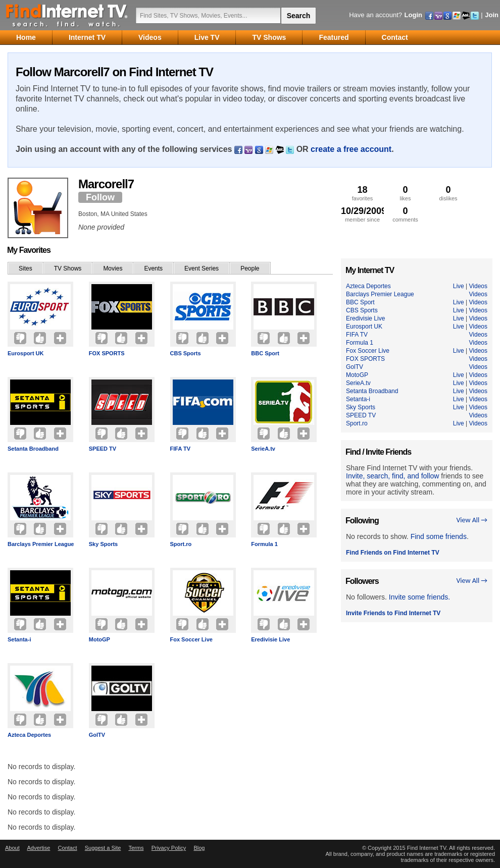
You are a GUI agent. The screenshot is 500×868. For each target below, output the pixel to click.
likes (405, 193)
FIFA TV (181, 449)
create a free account (351, 149)
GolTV (97, 735)
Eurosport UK (26, 353)
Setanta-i (19, 639)
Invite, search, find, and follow (392, 476)
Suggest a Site (103, 848)
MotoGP (99, 639)
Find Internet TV (67, 15)
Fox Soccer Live (191, 639)
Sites (26, 268)
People (250, 268)
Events (153, 268)
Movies (113, 268)
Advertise (38, 848)
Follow (100, 197)
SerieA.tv (263, 449)
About (12, 848)
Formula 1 (264, 544)
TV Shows (68, 268)
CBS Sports (186, 353)
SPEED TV (103, 449)
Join (492, 15)
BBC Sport (265, 353)
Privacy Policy (169, 848)
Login (413, 15)
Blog (199, 848)
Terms (136, 848)
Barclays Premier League (41, 544)
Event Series (202, 268)
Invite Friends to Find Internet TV (393, 613)
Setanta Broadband (33, 449)
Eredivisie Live (270, 639)
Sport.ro (181, 544)
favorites (362, 193)
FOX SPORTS (107, 353)
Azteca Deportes (29, 735)
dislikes (448, 193)
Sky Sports (103, 544)
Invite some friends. (419, 597)
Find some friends (439, 536)
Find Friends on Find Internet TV (393, 553)
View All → (472, 520)
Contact (68, 848)
